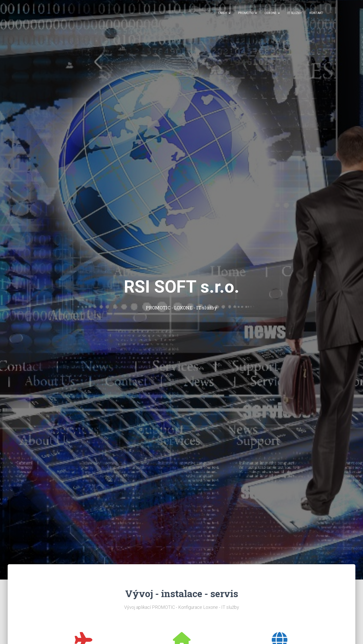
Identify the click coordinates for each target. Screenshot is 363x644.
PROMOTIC (248, 13)
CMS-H (224, 13)
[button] (229, 13)
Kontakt (316, 13)
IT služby (295, 13)
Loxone (272, 13)
